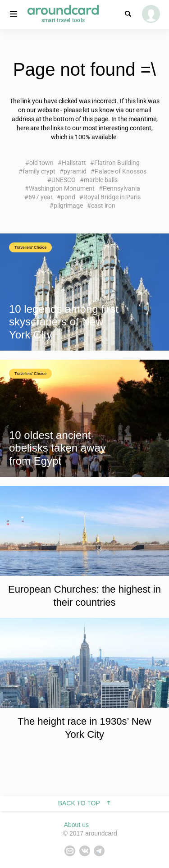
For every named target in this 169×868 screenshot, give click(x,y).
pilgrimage (68, 206)
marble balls (101, 180)
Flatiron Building (117, 163)
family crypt (39, 171)
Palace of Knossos (121, 171)
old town (41, 163)
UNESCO (64, 180)
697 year (41, 197)
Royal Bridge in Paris (112, 197)
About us (76, 825)
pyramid (75, 171)
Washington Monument (62, 188)
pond (68, 197)
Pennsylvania (121, 188)
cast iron (103, 206)
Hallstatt (74, 163)
